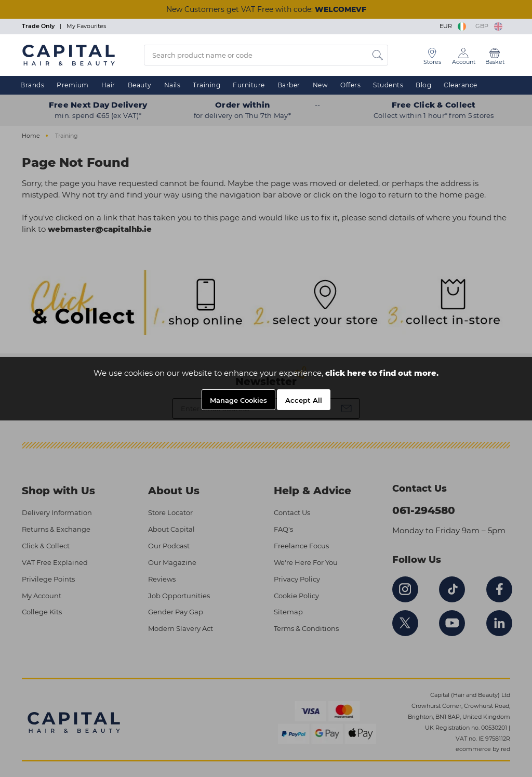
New (321, 85)
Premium (73, 85)
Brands (32, 85)
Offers (350, 85)
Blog (423, 85)
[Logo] (69, 55)
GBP (489, 26)
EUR (454, 26)
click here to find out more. (382, 373)
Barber (289, 85)
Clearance (461, 85)
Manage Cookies (238, 400)
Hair (108, 85)
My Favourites (86, 26)
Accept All (304, 400)
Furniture (249, 85)
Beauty (140, 85)
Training (207, 85)
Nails (172, 85)
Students (388, 85)
